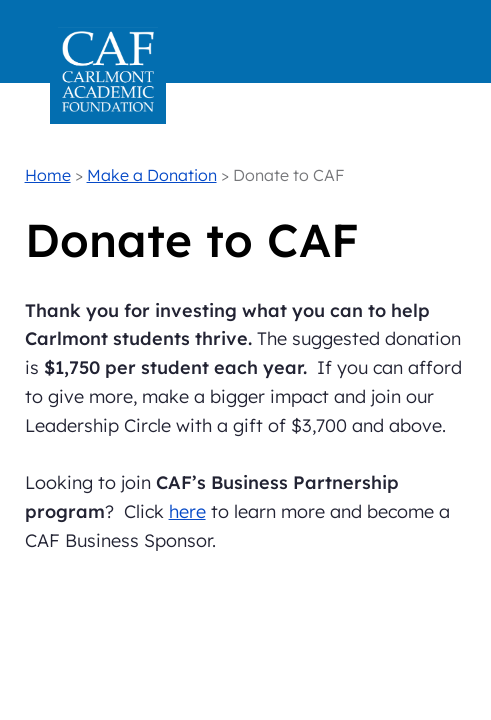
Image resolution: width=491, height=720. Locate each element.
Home (48, 175)
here (187, 511)
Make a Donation (152, 175)
